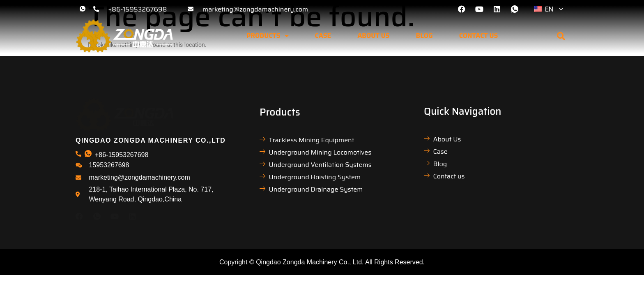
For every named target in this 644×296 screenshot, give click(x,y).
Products (268, 36)
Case (323, 36)
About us (373, 36)
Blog (424, 36)
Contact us (479, 36)
